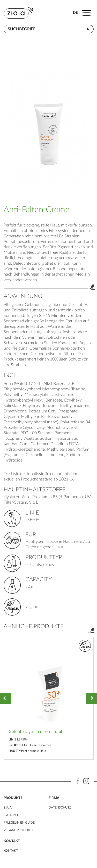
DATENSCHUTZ (60, 807)
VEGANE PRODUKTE (19, 830)
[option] (49, 698)
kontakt (11, 851)
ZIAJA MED (12, 815)
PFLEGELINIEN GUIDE (19, 823)
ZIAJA (8, 807)
